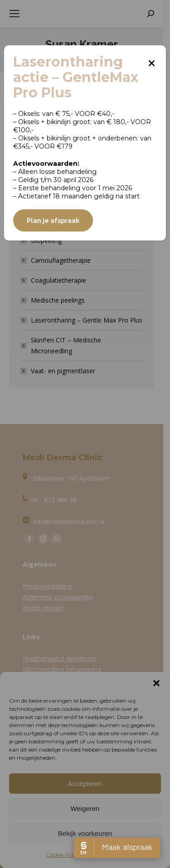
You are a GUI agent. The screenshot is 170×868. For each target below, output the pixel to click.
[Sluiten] (152, 60)
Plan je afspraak (53, 221)
